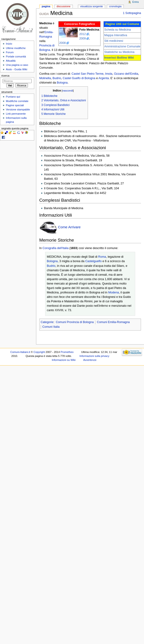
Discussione (64, 6)
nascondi (68, 91)
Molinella (45, 78)
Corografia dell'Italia (56, 248)
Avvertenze (90, 360)
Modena (114, 292)
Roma (102, 257)
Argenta (104, 78)
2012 (83, 34)
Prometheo (67, 352)
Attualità (11, 61)
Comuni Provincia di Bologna (75, 322)
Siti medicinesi (114, 41)
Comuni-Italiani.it (20, 352)
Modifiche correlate (17, 101)
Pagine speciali (15, 105)
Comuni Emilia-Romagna (113, 322)
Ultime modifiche (16, 48)
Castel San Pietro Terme (88, 74)
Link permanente (16, 114)
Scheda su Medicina (117, 30)
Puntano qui (13, 97)
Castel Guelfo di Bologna (79, 78)
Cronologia (115, 6)
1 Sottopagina (132, 13)
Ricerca (5, 76)
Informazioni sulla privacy (94, 356)
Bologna (62, 83)
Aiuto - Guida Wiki (17, 69)
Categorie (47, 322)
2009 (83, 39)
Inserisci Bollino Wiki (119, 58)
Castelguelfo (93, 261)
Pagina (46, 6)
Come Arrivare (69, 227)
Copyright (39, 352)
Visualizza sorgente (92, 6)
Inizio (9, 44)
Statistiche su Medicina (119, 52)
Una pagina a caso (17, 65)
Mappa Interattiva (116, 35)
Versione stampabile (18, 109)
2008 (62, 43)
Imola (109, 74)
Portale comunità (16, 56)
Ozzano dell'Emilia (126, 74)
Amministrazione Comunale (122, 46)
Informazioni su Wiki (64, 360)
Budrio (57, 78)
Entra (136, 2)
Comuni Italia (51, 327)
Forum (10, 52)
